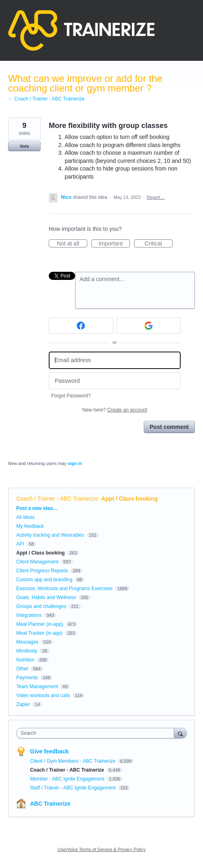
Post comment (169, 427)
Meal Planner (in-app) (40, 624)
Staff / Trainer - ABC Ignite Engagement (73, 788)
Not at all (72, 244)
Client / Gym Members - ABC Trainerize (73, 761)
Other (22, 669)
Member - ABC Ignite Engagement (68, 779)
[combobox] (97, 733)
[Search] (180, 733)
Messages (27, 642)
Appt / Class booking (129, 499)
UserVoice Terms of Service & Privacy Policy (102, 849)
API (20, 544)
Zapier (23, 704)
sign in (75, 463)
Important (114, 244)
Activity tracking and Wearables (50, 535)
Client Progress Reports (42, 571)
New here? (115, 410)
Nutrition (25, 660)
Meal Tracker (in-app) (39, 633)
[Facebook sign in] (81, 326)
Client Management (37, 562)
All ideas (25, 517)
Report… (156, 197)
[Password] (115, 381)
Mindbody (27, 651)
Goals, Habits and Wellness (46, 597)
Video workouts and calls (43, 695)
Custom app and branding (44, 580)
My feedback (30, 526)
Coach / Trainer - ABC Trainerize (57, 499)
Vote (24, 146)
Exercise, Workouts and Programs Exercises (64, 589)
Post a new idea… (37, 508)
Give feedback (49, 751)
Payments (27, 678)
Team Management (37, 687)
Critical (159, 244)
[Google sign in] (149, 326)
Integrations (29, 615)
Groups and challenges (41, 606)
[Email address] (115, 360)
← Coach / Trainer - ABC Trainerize (46, 99)
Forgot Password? (71, 396)
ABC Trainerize (50, 804)
